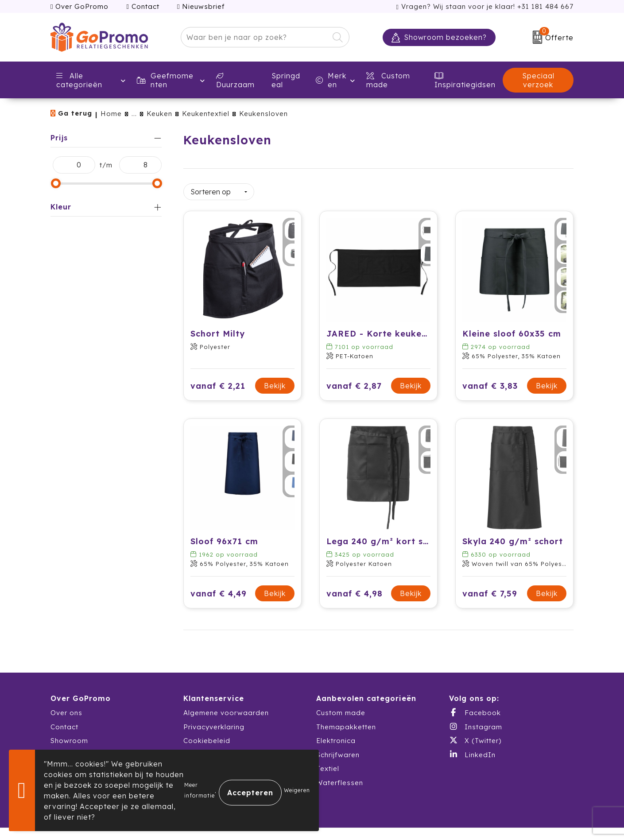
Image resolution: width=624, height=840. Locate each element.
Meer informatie (200, 790)
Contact (143, 6)
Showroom (69, 737)
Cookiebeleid (207, 737)
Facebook (475, 708)
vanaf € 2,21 (218, 381)
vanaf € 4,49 (219, 589)
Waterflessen (340, 778)
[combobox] (255, 37)
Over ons (66, 709)
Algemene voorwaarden (226, 709)
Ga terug (75, 113)
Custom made (341, 709)
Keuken (159, 114)
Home (111, 114)
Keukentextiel (206, 114)
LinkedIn (472, 750)
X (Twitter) (475, 736)
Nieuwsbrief (201, 6)
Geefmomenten (165, 80)
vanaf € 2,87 (354, 381)
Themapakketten (346, 722)
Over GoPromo (79, 6)
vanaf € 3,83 (490, 381)
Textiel (328, 765)
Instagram (476, 722)
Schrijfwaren (338, 750)
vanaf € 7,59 (490, 589)
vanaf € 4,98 (355, 589)
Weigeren (297, 790)
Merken (331, 80)
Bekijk (275, 382)
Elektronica (336, 737)
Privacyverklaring (214, 722)
